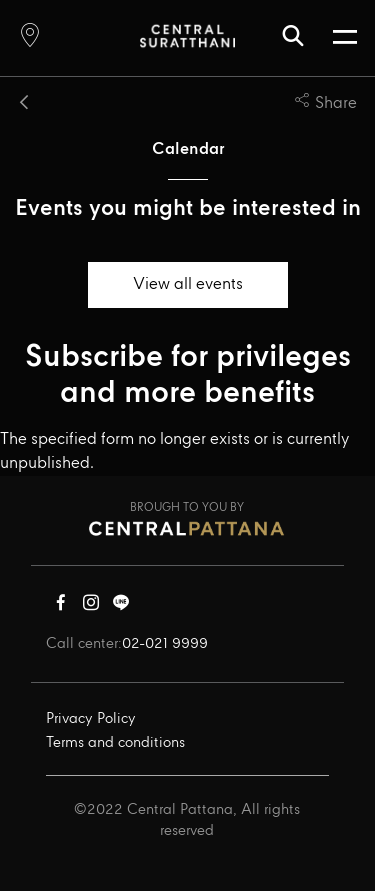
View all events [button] (188, 284)
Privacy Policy (91, 719)
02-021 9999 (165, 644)
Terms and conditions (115, 743)
